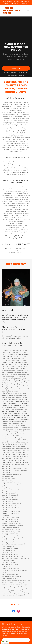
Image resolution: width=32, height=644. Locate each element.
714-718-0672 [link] (22, 73)
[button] (28, 11)
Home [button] (16, 630)
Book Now (16, 68)
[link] (12, 13)
